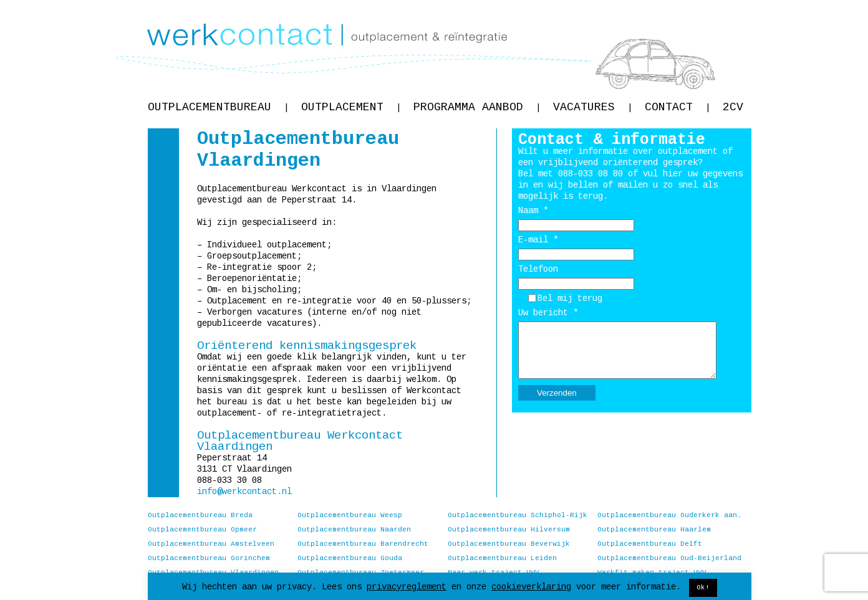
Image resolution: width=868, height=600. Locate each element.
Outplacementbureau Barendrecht (363, 544)
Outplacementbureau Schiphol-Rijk (518, 515)
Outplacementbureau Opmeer (202, 530)
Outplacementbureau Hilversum (509, 530)
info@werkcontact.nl (244, 492)
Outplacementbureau (218, 107)
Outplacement (351, 107)
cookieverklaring (531, 587)
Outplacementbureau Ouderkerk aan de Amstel (670, 515)
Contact (678, 107)
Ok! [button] (703, 588)
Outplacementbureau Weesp (350, 515)
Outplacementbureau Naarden (354, 530)
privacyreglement (407, 587)
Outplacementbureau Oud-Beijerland (669, 558)
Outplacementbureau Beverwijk (509, 544)
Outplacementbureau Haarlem (654, 530)
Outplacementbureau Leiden (502, 558)
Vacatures (593, 107)
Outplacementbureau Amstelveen (211, 544)
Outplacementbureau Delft (650, 544)
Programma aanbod (477, 107)
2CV (733, 107)
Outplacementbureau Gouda (350, 558)
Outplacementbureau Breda (200, 515)
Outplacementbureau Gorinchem (209, 558)
